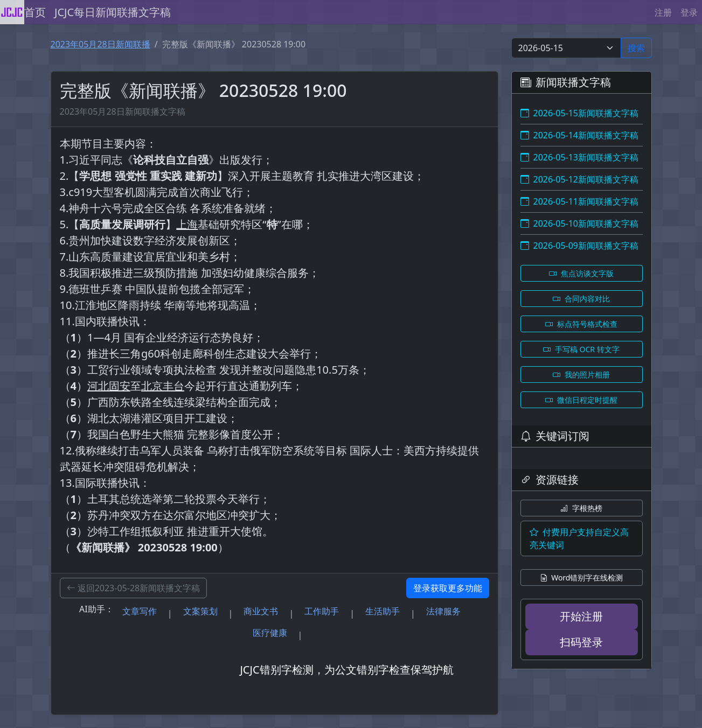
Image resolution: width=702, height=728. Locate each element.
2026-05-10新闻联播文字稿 (580, 223)
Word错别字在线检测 (582, 577)
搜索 (636, 48)
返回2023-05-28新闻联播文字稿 (134, 588)
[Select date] (566, 48)
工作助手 (322, 611)
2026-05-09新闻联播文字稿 (580, 246)
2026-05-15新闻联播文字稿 (580, 113)
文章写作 (140, 611)
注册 (663, 12)
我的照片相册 (581, 374)
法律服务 (443, 611)
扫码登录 (581, 642)
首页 (35, 12)
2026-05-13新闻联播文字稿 (580, 157)
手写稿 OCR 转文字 (581, 349)
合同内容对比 (581, 299)
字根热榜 (581, 508)
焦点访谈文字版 (581, 273)
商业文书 (261, 611)
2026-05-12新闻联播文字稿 (580, 179)
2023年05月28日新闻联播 (100, 44)
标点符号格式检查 (581, 324)
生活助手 (383, 611)
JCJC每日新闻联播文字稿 (113, 12)
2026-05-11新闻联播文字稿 (580, 201)
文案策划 (200, 611)
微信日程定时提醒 (581, 400)
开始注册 (581, 616)
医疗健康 (270, 633)
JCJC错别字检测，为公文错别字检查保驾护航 (346, 670)
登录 (689, 12)
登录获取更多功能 (448, 588)
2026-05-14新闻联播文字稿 (580, 135)
